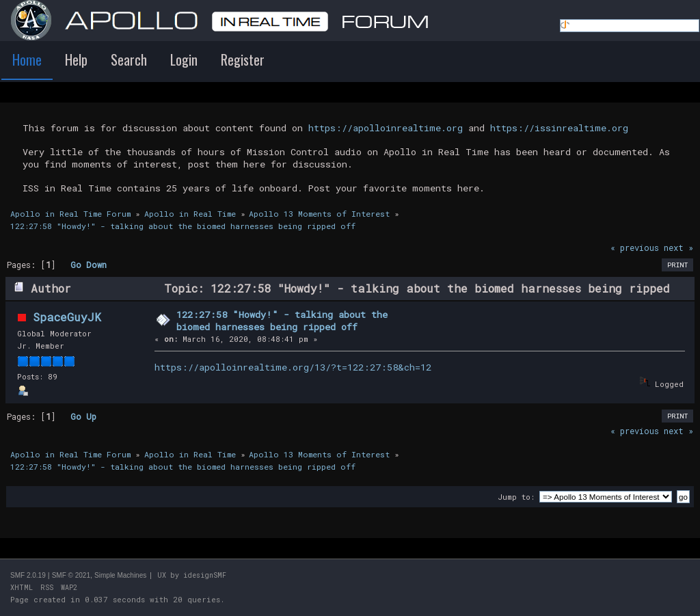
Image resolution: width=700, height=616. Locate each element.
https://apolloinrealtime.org (386, 128)
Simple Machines (120, 575)
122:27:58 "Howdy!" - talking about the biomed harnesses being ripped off (282, 321)
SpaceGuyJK (67, 317)
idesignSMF (205, 575)
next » (678, 247)
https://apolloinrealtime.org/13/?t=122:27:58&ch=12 (293, 367)
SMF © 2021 (71, 575)
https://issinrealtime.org (559, 128)
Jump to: (516, 497)
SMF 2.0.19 (28, 575)
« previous (635, 247)
